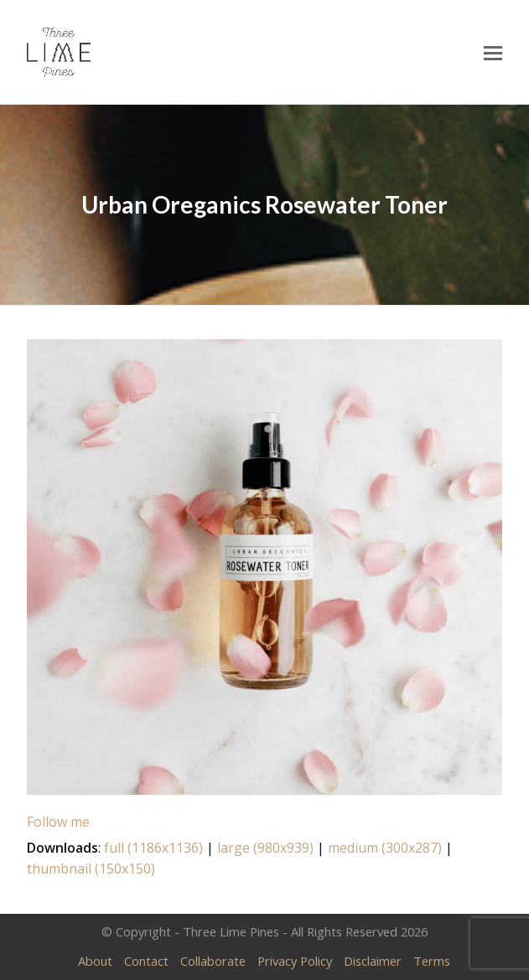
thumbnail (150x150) (91, 869)
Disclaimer (373, 961)
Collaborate (213, 961)
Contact (146, 961)
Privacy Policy (295, 961)
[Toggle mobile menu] (493, 52)
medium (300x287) (385, 848)
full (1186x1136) (153, 848)
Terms (432, 961)
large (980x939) (265, 848)
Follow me (58, 822)
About (95, 961)
